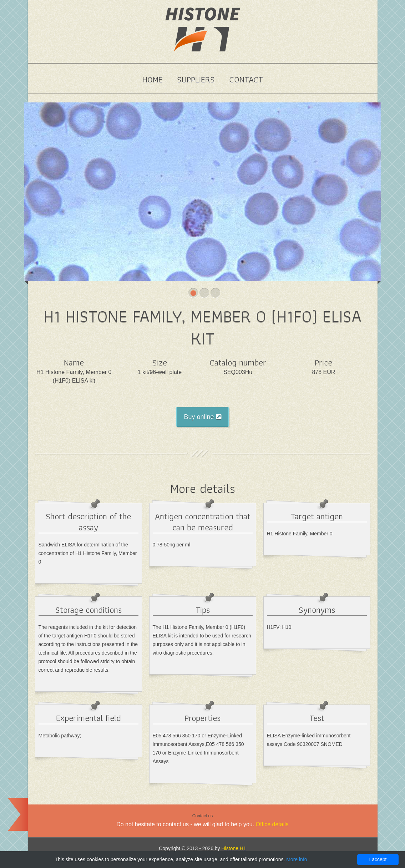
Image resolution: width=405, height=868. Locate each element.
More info (297, 859)
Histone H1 (234, 848)
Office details (272, 824)
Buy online (202, 417)
